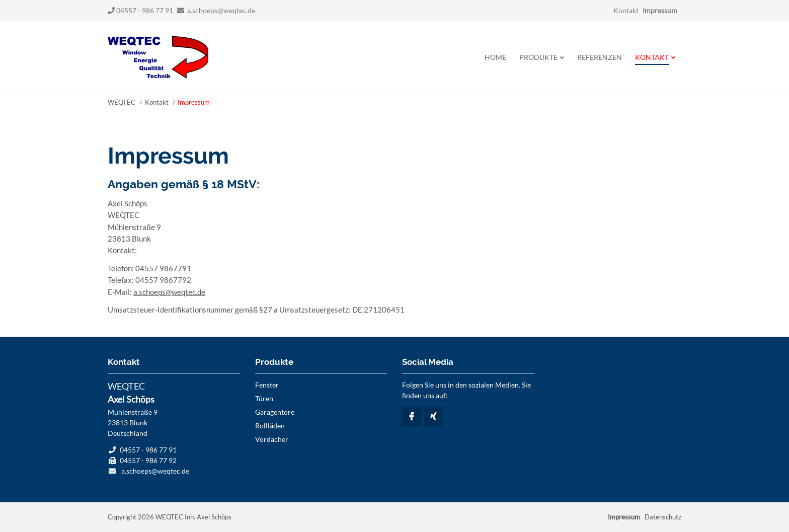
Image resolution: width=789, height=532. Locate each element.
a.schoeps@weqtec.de (221, 10)
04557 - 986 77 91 (140, 10)
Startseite (158, 57)
